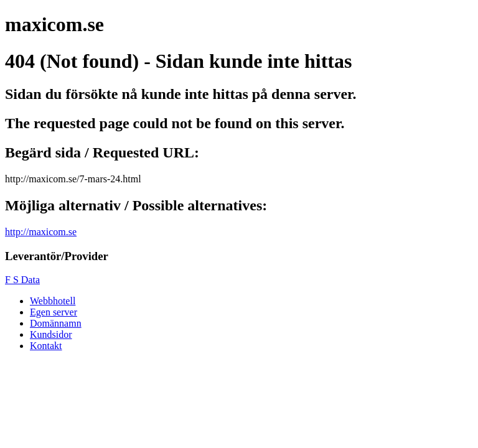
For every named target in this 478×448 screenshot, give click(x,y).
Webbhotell (53, 301)
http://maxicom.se (41, 232)
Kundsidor (51, 334)
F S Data (22, 280)
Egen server (54, 312)
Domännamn (56, 323)
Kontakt (46, 346)
